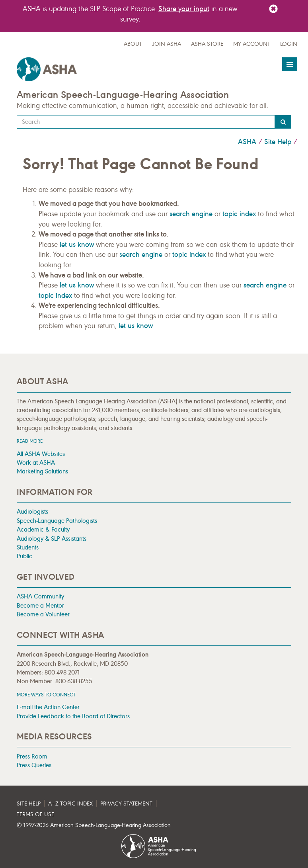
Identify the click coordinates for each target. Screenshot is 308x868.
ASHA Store (207, 44)
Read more (30, 441)
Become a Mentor (40, 605)
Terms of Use (35, 814)
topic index (239, 214)
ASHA (247, 142)
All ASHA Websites (41, 454)
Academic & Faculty (43, 529)
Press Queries (34, 765)
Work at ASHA (36, 462)
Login (289, 44)
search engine (191, 214)
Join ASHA (167, 44)
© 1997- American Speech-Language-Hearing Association (94, 825)
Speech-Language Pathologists (57, 521)
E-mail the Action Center (48, 707)
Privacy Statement (126, 804)
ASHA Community (40, 596)
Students (28, 547)
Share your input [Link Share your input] (184, 9)
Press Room (32, 756)
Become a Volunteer (43, 614)
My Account (252, 44)
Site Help (278, 142)
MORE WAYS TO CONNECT (46, 695)
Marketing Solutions (42, 471)
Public (24, 556)
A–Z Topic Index (70, 804)
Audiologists (32, 511)
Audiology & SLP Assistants (52, 539)
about (133, 44)
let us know (77, 244)
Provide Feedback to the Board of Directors (73, 716)
